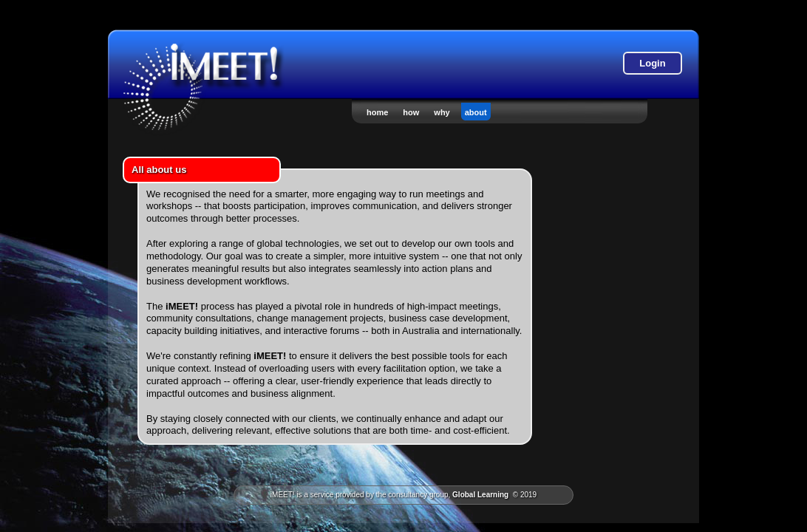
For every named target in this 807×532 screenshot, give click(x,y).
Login (652, 63)
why (442, 112)
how (411, 112)
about (476, 112)
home (377, 112)
